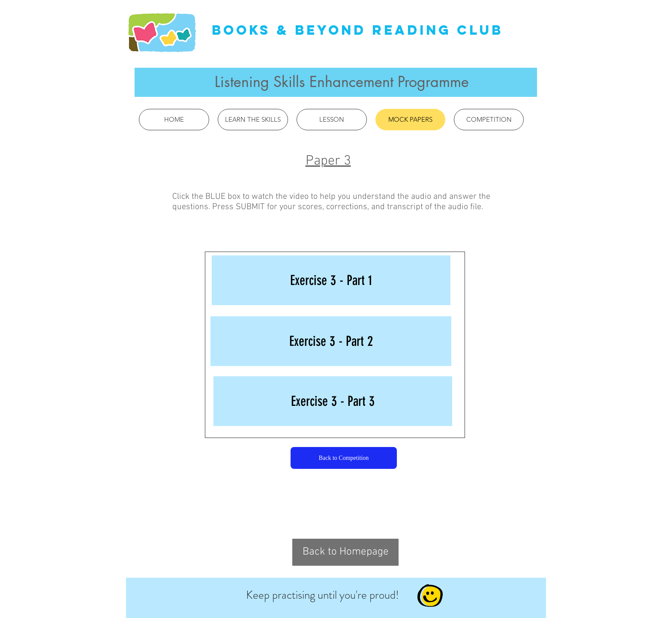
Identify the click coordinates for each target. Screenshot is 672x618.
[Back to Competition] (344, 458)
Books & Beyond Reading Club (357, 30)
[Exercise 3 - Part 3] (333, 401)
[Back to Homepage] (345, 552)
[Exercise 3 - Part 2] (331, 341)
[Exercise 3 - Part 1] (331, 280)
